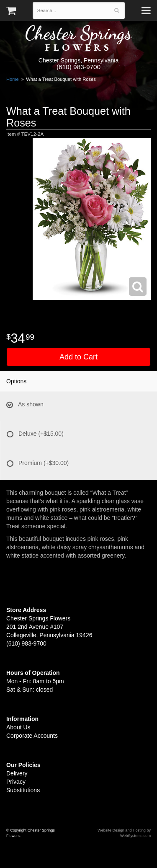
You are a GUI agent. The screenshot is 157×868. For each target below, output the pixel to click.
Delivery (17, 773)
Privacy (16, 782)
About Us (18, 727)
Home (13, 79)
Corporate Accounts (32, 736)
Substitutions (23, 790)
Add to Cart (78, 357)
